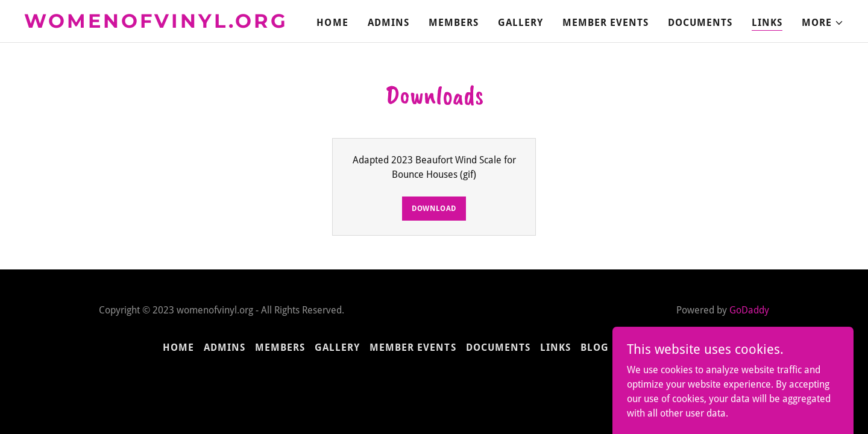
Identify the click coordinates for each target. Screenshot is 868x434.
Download (434, 209)
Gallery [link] (520, 23)
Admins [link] (388, 23)
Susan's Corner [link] (662, 348)
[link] (168, 24)
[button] (823, 23)
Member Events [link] (605, 23)
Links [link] (767, 23)
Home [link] (332, 23)
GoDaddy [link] (749, 310)
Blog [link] (595, 348)
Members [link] (454, 23)
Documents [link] (700, 23)
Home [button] (178, 348)
